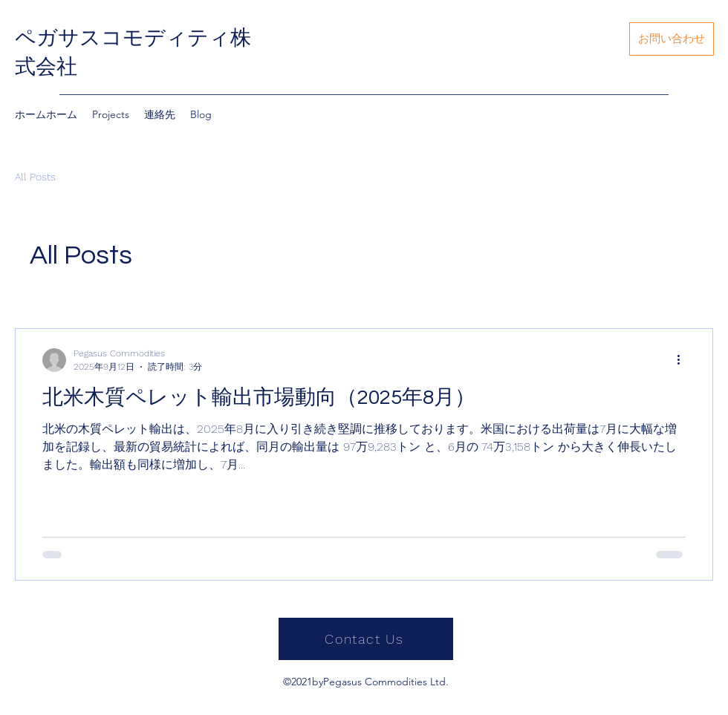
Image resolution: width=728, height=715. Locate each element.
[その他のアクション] (683, 360)
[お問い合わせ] (672, 39)
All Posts (35, 177)
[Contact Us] (366, 639)
